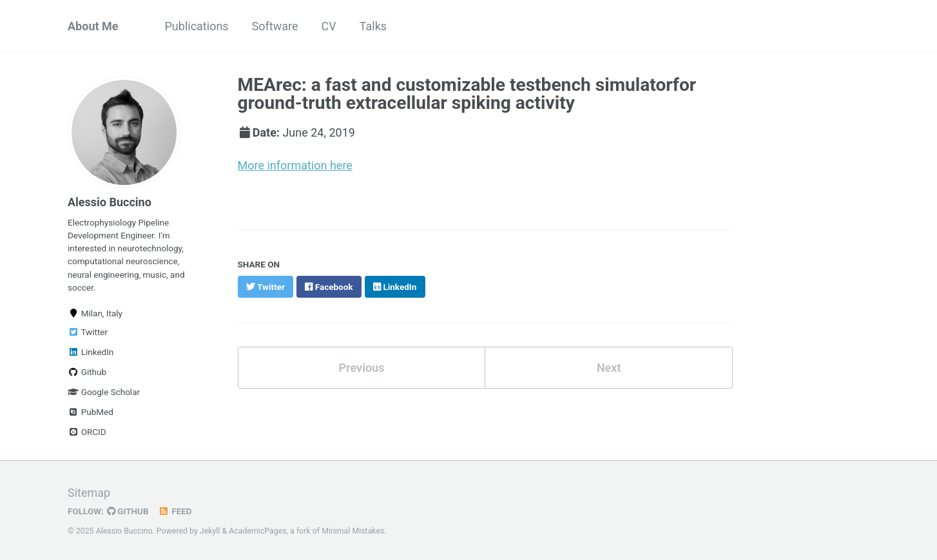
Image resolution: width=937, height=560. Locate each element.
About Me (93, 26)
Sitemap (89, 493)
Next (609, 368)
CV (329, 26)
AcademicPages (257, 531)
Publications (197, 26)
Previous (361, 368)
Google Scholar (104, 392)
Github (87, 372)
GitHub (128, 511)
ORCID (87, 432)
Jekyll (210, 531)
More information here (295, 165)
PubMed (91, 412)
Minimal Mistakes (353, 531)
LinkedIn (91, 352)
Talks (373, 26)
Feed (175, 511)
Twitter (88, 332)
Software (275, 26)
